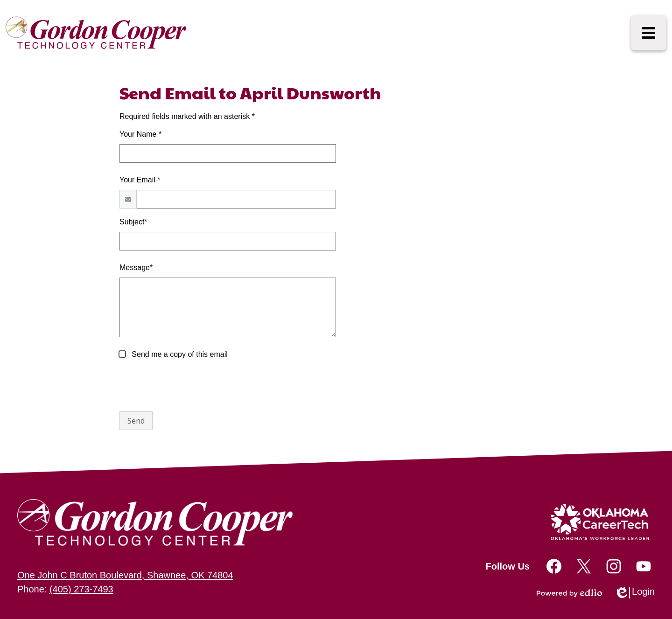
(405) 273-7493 (81, 589)
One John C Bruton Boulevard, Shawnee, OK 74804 (125, 575)
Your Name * (140, 134)
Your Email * (140, 180)
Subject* (133, 222)
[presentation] (190, 386)
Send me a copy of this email (179, 354)
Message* (136, 268)
